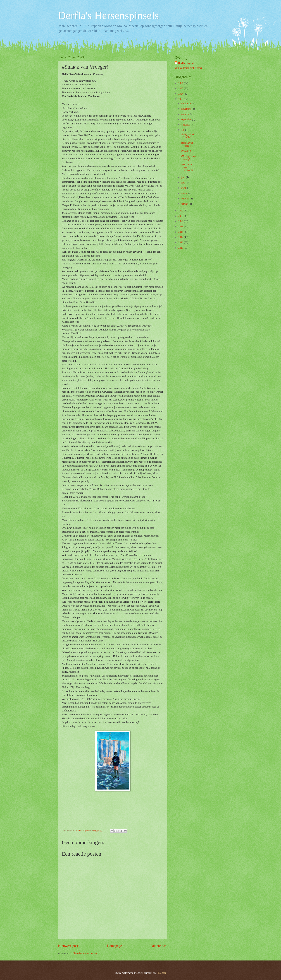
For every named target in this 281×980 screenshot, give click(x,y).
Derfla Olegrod (186, 63)
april (184, 188)
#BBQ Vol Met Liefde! (188, 136)
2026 (181, 83)
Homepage (114, 946)
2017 (181, 237)
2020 (181, 221)
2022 (181, 211)
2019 (181, 227)
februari (186, 199)
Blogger (162, 973)
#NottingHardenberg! (188, 158)
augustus (186, 125)
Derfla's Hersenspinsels (108, 15)
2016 (181, 242)
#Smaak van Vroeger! (187, 144)
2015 (181, 248)
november (187, 109)
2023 (181, 99)
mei (184, 183)
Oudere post (159, 946)
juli (183, 130)
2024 (181, 94)
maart (184, 193)
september (187, 120)
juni (184, 177)
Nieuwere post (68, 946)
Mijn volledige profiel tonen (189, 68)
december (186, 104)
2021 (181, 216)
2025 (181, 89)
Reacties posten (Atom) (85, 953)
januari (185, 204)
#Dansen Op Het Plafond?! (187, 168)
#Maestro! (186, 151)
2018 (181, 232)
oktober (185, 114)
